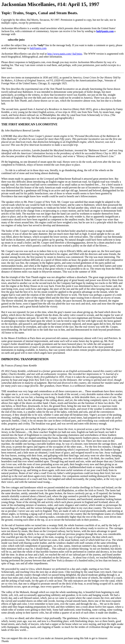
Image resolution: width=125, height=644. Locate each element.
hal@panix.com (105, 31)
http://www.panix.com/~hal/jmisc (65, 54)
